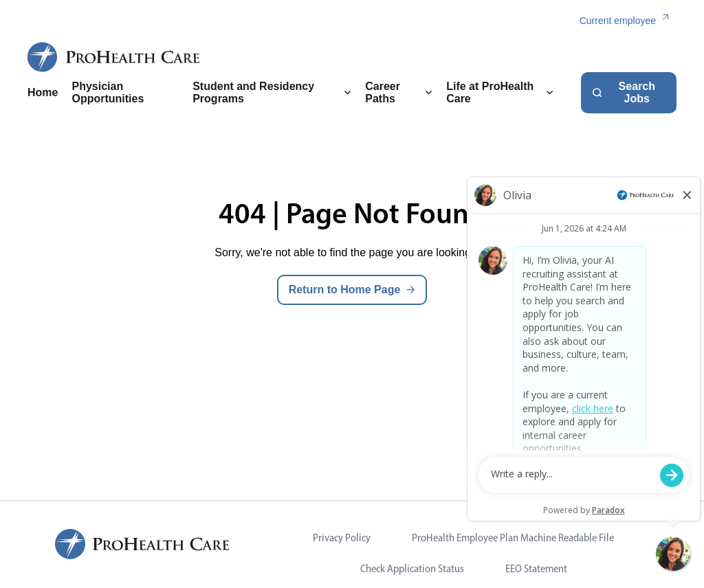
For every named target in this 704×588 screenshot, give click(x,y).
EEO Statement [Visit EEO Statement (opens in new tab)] (536, 568)
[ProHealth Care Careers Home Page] (114, 57)
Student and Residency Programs (272, 92)
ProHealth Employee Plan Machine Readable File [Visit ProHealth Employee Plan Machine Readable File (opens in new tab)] (513, 538)
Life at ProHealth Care (500, 92)
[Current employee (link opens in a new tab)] (628, 21)
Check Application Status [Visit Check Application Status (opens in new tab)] (412, 568)
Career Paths (399, 92)
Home (43, 92)
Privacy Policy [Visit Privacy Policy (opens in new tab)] (342, 538)
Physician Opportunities (108, 92)
